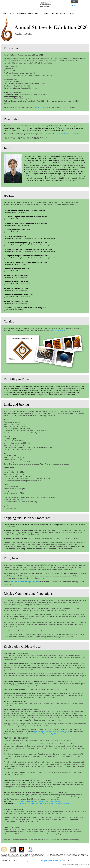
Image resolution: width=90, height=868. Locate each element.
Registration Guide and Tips (65, 134)
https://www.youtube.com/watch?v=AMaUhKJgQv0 (51, 732)
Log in (74, 2)
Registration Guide (42, 107)
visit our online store (58, 330)
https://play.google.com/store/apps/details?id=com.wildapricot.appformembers (41, 803)
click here (23, 499)
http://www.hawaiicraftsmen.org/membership (23, 582)
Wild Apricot (72, 864)
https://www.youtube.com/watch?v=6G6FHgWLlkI (40, 734)
